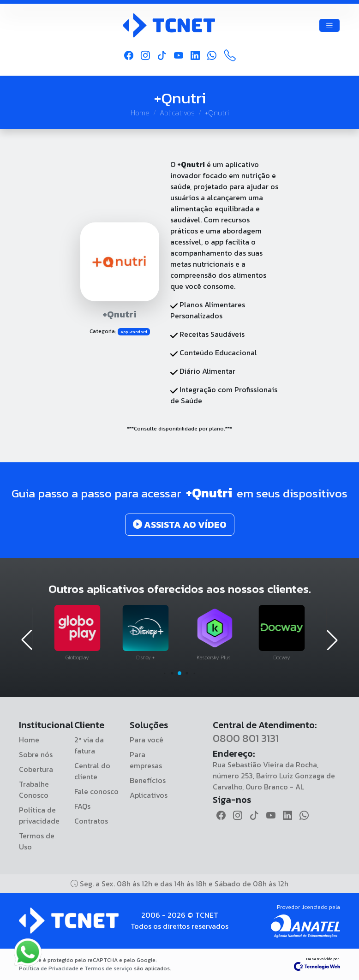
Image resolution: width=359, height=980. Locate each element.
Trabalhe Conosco (34, 789)
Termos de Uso (37, 841)
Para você (147, 740)
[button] (165, 673)
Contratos (91, 821)
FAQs (82, 806)
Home (140, 113)
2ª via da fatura (89, 745)
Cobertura (36, 769)
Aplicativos (177, 113)
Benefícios (148, 780)
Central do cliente (92, 771)
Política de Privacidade (49, 968)
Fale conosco (96, 791)
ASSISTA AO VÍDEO (180, 525)
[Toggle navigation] (329, 26)
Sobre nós (36, 754)
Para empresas (146, 760)
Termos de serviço (109, 968)
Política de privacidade (39, 815)
